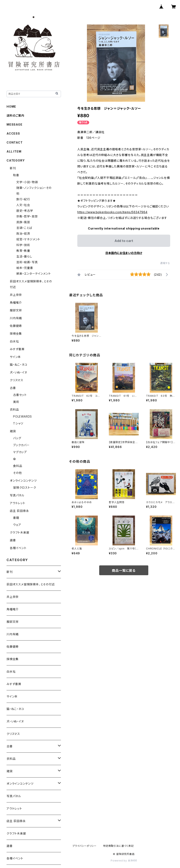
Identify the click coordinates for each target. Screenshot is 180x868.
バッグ (17, 438)
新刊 (13, 168)
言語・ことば (24, 228)
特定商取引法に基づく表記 (118, 846)
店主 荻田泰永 (19, 511)
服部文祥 (16, 310)
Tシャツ (18, 423)
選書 (13, 540)
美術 (16, 402)
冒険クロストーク (25, 487)
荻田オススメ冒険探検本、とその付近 (31, 584)
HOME (11, 106)
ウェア (17, 525)
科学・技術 (23, 245)
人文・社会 (23, 205)
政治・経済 (23, 233)
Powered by (124, 861)
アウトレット (18, 503)
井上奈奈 (16, 295)
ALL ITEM (14, 151)
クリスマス (17, 380)
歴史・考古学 (25, 211)
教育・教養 (23, 251)
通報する (165, 263)
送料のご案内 (15, 115)
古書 (13, 388)
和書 (16, 175)
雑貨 (13, 431)
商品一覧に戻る (124, 570)
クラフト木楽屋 (20, 532)
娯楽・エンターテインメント (34, 274)
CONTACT (15, 142)
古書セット (20, 395)
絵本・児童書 (25, 268)
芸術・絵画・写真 (27, 262)
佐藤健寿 (16, 326)
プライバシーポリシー (84, 846)
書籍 (16, 518)
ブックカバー (21, 445)
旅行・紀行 (23, 199)
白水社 (14, 341)
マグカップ (20, 452)
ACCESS (13, 133)
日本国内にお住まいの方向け (124, 253)
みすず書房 (17, 349)
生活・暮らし (24, 256)
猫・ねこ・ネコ (19, 365)
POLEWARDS (22, 416)
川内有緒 (16, 318)
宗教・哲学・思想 (27, 216)
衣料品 (14, 409)
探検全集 (16, 334)
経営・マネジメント (28, 239)
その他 (17, 473)
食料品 (18, 466)
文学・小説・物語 (27, 182)
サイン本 (15, 357)
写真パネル (17, 495)
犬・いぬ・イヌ (19, 372)
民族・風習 (23, 222)
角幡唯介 (16, 303)
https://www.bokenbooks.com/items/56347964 (112, 212)
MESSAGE (15, 124)
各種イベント (18, 548)
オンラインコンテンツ (23, 481)
